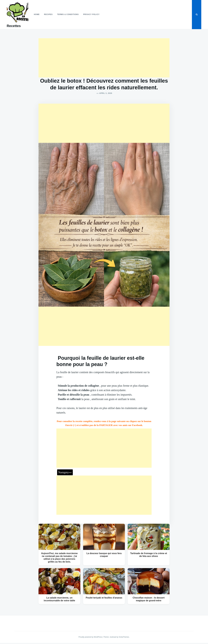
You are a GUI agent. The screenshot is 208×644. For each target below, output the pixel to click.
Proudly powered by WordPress (91, 637)
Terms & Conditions (68, 14)
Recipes (48, 14)
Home (37, 14)
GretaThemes (124, 637)
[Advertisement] (104, 58)
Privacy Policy (91, 14)
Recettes (14, 26)
